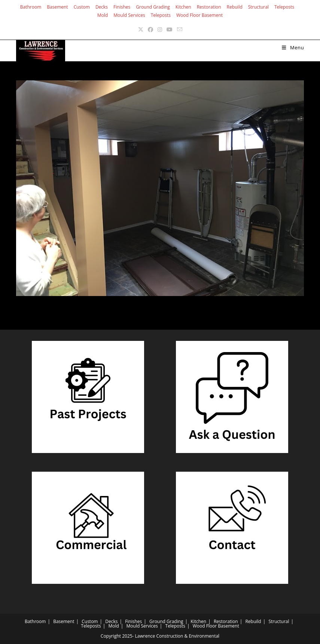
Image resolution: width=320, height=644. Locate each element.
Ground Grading (153, 7)
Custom (82, 7)
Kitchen (183, 7)
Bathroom (31, 7)
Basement (57, 7)
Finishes (122, 7)
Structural (258, 7)
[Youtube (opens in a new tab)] (170, 29)
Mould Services (129, 15)
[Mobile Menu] (293, 47)
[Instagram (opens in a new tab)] (160, 29)
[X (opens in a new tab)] (141, 29)
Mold (103, 15)
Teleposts (284, 7)
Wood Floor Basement (199, 15)
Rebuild (235, 7)
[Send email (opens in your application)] (180, 29)
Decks (102, 7)
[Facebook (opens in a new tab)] (150, 29)
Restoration (209, 7)
